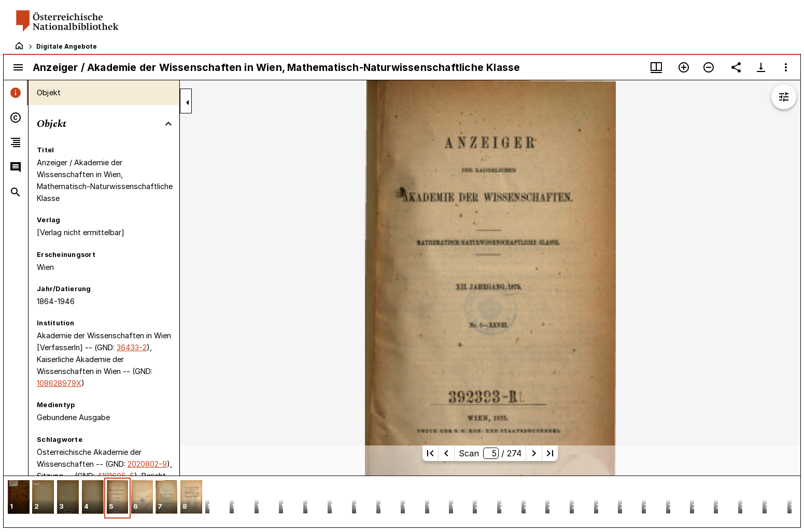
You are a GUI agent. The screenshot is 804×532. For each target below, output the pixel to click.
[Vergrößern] (684, 67)
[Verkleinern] (709, 67)
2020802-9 (147, 464)
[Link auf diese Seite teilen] (736, 67)
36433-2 (132, 347)
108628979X (59, 383)
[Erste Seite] (430, 453)
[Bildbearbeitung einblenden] (784, 97)
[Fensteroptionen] (786, 67)
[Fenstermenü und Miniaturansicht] (656, 67)
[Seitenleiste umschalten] (18, 67)
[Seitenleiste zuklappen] (188, 103)
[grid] (402, 501)
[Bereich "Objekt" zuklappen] (168, 124)
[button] (19, 498)
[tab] (16, 93)
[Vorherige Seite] (446, 453)
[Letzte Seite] (550, 453)
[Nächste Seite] (534, 453)
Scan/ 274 (490, 453)
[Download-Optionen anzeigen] (761, 67)
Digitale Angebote (67, 46)
